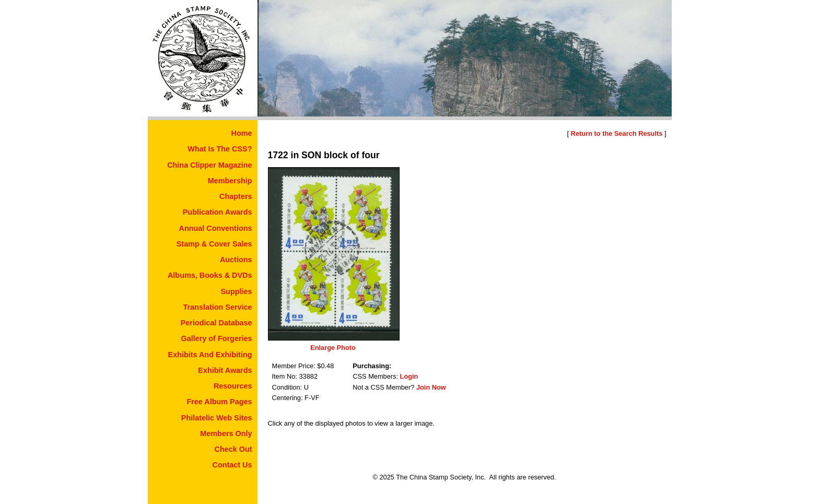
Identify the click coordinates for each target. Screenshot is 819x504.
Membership (230, 181)
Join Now (431, 387)
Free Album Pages (219, 402)
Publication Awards (218, 212)
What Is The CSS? (220, 149)
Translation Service (218, 307)
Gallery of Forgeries (217, 338)
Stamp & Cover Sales (214, 244)
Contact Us (232, 465)
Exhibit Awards (225, 370)
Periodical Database (217, 323)
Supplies (237, 291)
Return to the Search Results (617, 133)
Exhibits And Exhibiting (210, 355)
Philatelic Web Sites (217, 418)
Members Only (226, 433)
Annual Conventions (216, 228)
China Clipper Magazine (209, 165)
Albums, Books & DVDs (210, 275)
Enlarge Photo (333, 348)
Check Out (233, 449)
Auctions (236, 260)
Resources (233, 386)
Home (242, 133)
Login (409, 376)
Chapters (236, 196)
